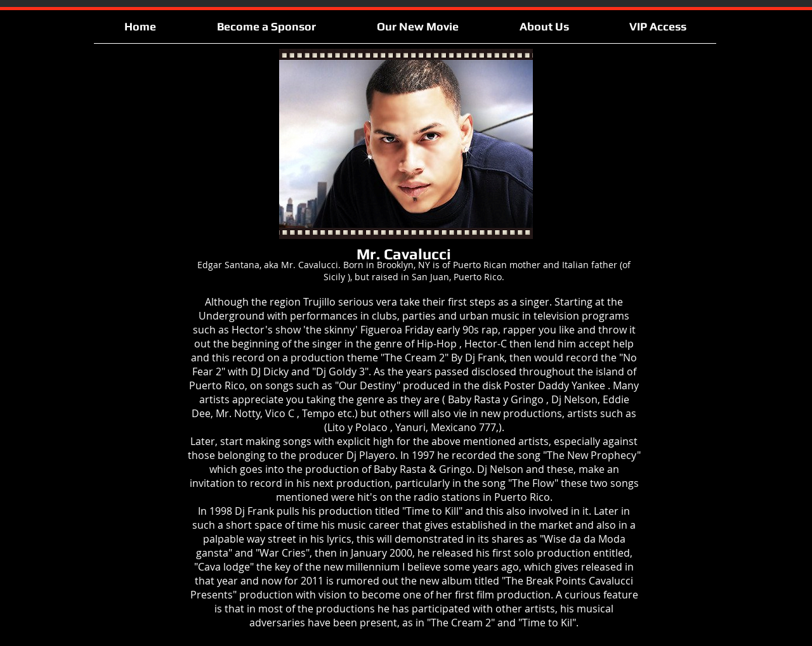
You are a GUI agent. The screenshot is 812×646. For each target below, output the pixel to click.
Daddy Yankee (572, 385)
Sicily (334, 277)
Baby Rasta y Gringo (496, 399)
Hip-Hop (437, 344)
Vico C (280, 413)
